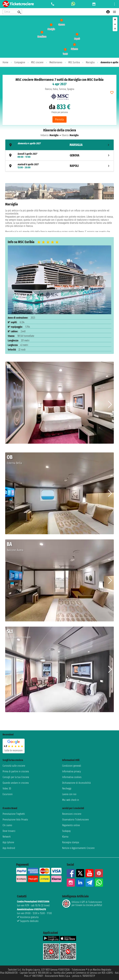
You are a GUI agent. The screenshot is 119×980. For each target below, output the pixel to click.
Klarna (65, 837)
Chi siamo (7, 825)
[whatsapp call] (73, 4)
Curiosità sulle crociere (14, 766)
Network (7, 837)
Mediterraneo (56, 62)
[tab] (59, 145)
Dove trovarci (9, 831)
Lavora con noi (69, 794)
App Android (9, 848)
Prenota (59, 119)
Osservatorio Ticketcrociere (75, 820)
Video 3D (7, 789)
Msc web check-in (71, 800)
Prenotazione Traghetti (14, 814)
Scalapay (66, 831)
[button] (110, 404)
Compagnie (20, 62)
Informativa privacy (71, 771)
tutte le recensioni (14, 750)
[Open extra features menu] (12, 12)
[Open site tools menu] (114, 4)
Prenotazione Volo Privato (15, 820)
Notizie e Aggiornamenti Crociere (78, 848)
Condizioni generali (72, 766)
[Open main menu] (114, 12)
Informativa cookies (72, 777)
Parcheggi (67, 789)
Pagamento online (71, 825)
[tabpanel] (59, 208)
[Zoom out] (115, 24)
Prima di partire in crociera (16, 771)
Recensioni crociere (72, 814)
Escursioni (8, 794)
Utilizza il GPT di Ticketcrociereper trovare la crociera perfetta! (82, 904)
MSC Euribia (74, 62)
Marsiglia (90, 62)
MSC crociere (37, 62)
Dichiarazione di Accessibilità (76, 783)
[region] (59, 37)
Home (5, 62)
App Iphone (8, 842)
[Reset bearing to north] (115, 29)
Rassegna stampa (71, 842)
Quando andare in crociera (16, 783)
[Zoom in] (115, 19)
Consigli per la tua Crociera (16, 777)
